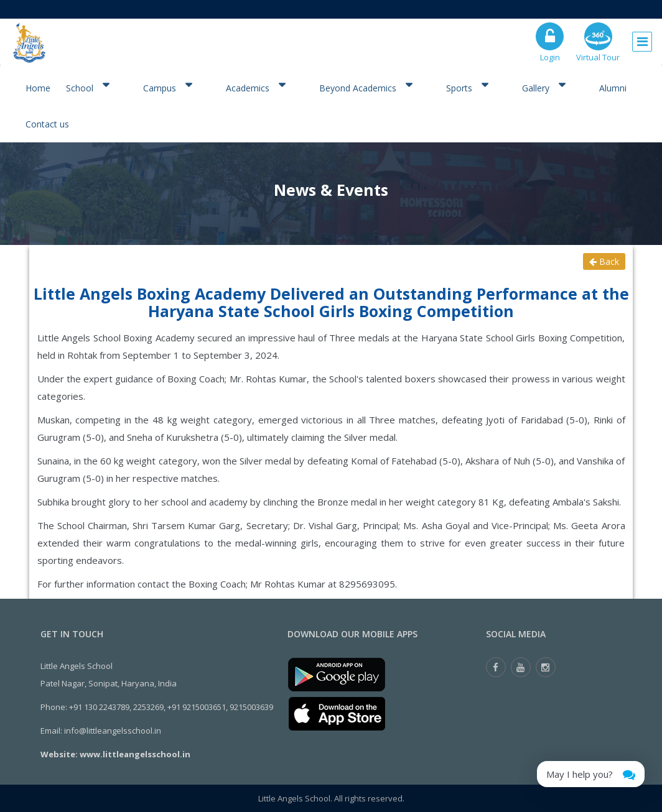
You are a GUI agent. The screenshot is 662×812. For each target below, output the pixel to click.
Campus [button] (167, 87)
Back (604, 261)
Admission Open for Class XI (430, 9)
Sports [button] (467, 87)
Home (38, 88)
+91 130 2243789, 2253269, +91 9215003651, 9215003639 (171, 707)
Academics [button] (255, 87)
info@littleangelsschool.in (113, 731)
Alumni (613, 88)
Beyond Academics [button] (366, 87)
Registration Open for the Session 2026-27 (262, 9)
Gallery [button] (543, 87)
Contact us (47, 124)
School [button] (87, 87)
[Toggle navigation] (642, 39)
